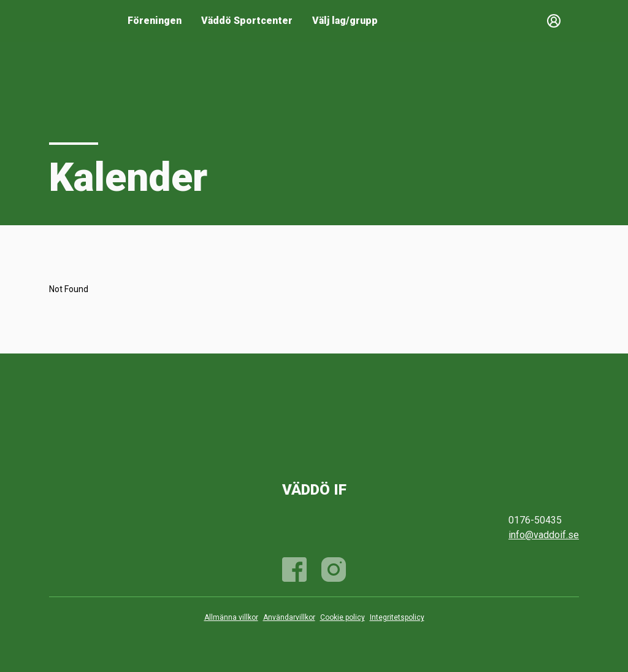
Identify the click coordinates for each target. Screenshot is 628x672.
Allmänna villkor (231, 617)
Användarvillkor (289, 617)
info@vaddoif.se (544, 535)
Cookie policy (343, 617)
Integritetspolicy (397, 617)
